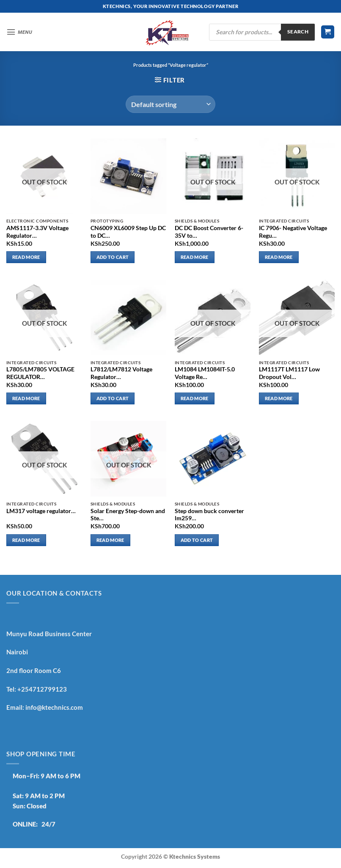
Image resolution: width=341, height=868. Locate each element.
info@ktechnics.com (54, 707)
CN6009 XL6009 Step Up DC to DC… (128, 232)
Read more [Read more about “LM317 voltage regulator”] (26, 540)
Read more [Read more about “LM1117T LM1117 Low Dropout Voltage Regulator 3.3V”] (279, 398)
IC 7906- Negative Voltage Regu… (293, 232)
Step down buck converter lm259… (209, 515)
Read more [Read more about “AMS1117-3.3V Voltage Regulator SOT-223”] (26, 257)
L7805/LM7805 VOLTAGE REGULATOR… (40, 373)
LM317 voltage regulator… (41, 511)
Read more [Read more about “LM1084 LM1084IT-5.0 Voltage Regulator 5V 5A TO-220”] (195, 398)
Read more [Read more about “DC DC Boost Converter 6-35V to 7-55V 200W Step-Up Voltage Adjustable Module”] (195, 257)
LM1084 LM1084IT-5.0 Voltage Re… (205, 373)
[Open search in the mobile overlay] (262, 32)
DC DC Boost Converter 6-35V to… (209, 232)
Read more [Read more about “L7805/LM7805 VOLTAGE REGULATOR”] (26, 398)
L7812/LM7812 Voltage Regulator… (121, 373)
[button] (20, 32)
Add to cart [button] (113, 257)
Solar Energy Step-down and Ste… (128, 515)
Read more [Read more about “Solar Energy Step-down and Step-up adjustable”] (110, 540)
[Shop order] (170, 104)
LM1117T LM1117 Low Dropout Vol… (289, 373)
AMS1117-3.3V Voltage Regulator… (37, 232)
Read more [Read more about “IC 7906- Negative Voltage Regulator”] (279, 257)
